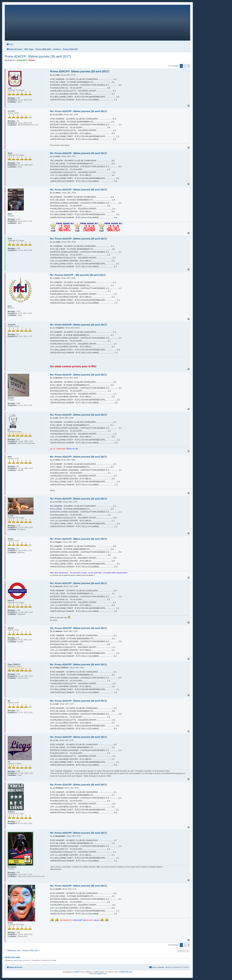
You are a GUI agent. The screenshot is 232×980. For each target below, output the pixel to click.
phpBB (76, 972)
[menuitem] (10, 44)
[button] (189, 66)
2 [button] (185, 66)
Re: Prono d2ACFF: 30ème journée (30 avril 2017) (78, 111)
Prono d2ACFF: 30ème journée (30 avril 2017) (38, 56)
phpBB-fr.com (102, 974)
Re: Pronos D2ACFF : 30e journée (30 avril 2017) (78, 275)
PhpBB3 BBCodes (126, 972)
